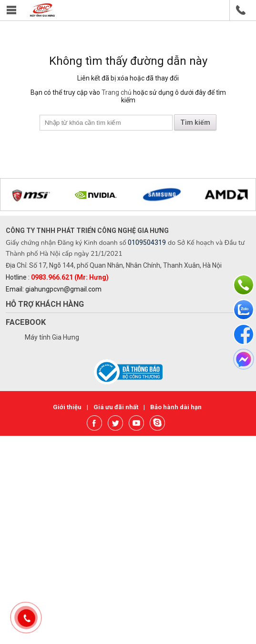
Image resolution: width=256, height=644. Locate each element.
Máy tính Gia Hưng (52, 337)
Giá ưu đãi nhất (117, 407)
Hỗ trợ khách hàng (45, 304)
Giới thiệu (68, 407)
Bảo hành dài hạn (176, 407)
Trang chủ (117, 92)
